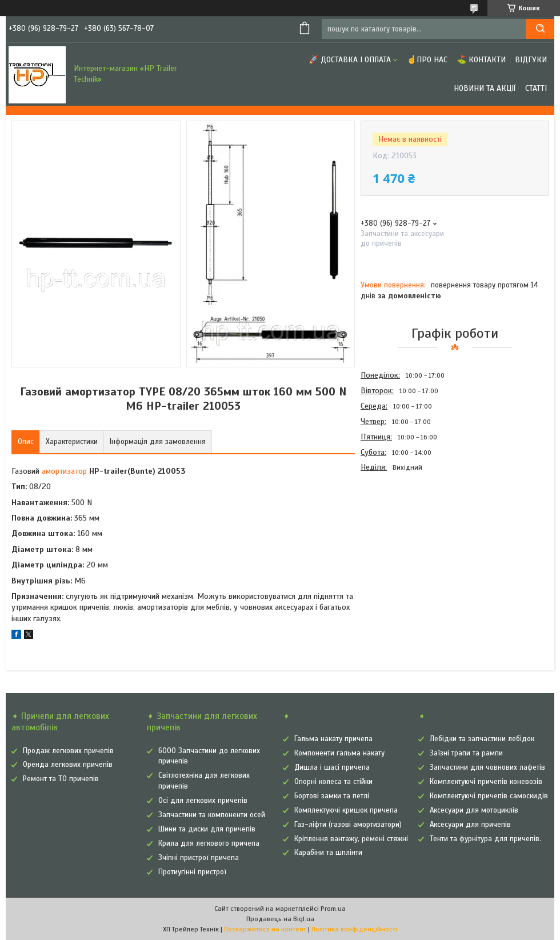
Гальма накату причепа (333, 739)
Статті (536, 88)
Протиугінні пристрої (192, 872)
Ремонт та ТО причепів (61, 779)
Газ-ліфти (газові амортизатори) (348, 825)
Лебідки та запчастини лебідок (482, 739)
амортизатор (64, 471)
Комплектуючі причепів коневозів (486, 782)
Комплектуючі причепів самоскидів (489, 796)
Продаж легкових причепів (68, 751)
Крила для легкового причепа (209, 843)
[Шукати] (540, 29)
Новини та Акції (485, 88)
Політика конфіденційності (354, 929)
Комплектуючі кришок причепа (346, 810)
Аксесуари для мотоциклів (474, 810)
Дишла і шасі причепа (332, 767)
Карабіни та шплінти (328, 853)
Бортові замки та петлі (332, 796)
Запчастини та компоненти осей (212, 815)
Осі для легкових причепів (203, 801)
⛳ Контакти (481, 60)
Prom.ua (333, 909)
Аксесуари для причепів (470, 825)
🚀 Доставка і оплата (350, 60)
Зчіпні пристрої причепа (199, 858)
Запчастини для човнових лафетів (487, 767)
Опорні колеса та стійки (333, 782)
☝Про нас (427, 60)
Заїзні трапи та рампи (466, 753)
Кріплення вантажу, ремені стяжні (351, 839)
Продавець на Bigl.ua (280, 919)
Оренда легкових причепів (68, 765)
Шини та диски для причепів (207, 829)
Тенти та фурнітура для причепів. (485, 839)
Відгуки (531, 60)
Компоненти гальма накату (339, 753)
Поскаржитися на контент (265, 929)
